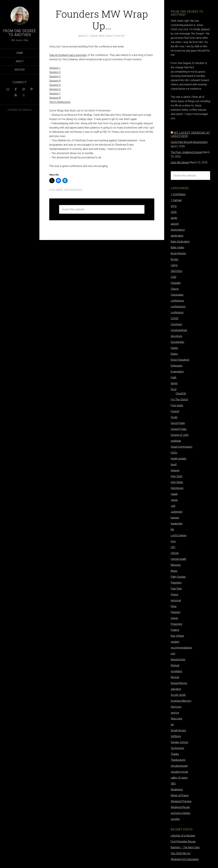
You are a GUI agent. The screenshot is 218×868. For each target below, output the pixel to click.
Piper (174, 606)
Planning (175, 612)
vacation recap (179, 772)
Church (175, 289)
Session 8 (55, 98)
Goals (174, 417)
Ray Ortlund (177, 636)
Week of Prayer (180, 795)
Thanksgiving (178, 760)
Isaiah (174, 494)
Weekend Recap (180, 807)
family (174, 383)
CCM (173, 277)
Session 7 (55, 93)
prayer (174, 618)
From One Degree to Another (20, 33)
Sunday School (179, 742)
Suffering (176, 736)
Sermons (176, 707)
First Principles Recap (183, 841)
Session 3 (55, 76)
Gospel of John (180, 435)
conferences (178, 307)
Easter (174, 348)
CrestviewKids (179, 330)
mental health (178, 559)
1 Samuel (176, 200)
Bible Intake (177, 247)
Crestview (176, 324)
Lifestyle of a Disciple (183, 836)
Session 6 (55, 89)
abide (174, 218)
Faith (174, 377)
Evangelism (177, 372)
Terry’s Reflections (60, 102)
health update (179, 459)
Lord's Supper (179, 535)
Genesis (27, 110)
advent (175, 224)
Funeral (175, 411)
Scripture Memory (181, 701)
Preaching (176, 624)
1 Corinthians (178, 194)
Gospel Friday (179, 429)
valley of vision (179, 778)
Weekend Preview (181, 801)
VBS (173, 784)
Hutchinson (177, 488)
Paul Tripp (176, 589)
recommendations (181, 648)
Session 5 (55, 85)
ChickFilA (181, 394)
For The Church (179, 399)
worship (175, 819)
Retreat (175, 665)
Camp (174, 265)
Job (173, 506)
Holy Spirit (176, 476)
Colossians (177, 295)
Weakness (177, 789)
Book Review (178, 253)
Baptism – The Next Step (185, 847)
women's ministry (181, 813)
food (174, 389)
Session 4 (55, 81)
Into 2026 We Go (181, 853)
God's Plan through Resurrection (189, 142)
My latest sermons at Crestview (190, 134)
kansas (175, 518)
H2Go (174, 453)
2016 (174, 206)
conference (177, 301)
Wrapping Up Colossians (185, 859)
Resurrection (178, 659)
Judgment (177, 512)
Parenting (176, 583)
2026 (174, 212)
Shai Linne (176, 719)
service (175, 713)
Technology (177, 748)
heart (174, 464)
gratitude (176, 441)
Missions (176, 565)
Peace (174, 594)
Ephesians (177, 366)
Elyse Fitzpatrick (180, 360)
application (177, 236)
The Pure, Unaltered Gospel (186, 152)
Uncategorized (73, 190)
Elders (174, 354)
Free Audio (177, 405)
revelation (176, 671)
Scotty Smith (178, 695)
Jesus (174, 500)
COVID (174, 318)
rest (173, 654)
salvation (176, 689)
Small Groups (178, 730)
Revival (175, 677)
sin (172, 724)
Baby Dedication (180, 242)
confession (177, 312)
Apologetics (178, 230)
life (172, 529)
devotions (176, 336)
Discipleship (177, 342)
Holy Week (177, 482)
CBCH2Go (176, 271)
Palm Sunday (178, 577)
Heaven (175, 470)
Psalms (175, 630)
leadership (177, 524)
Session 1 (55, 68)
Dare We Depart (180, 162)
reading (175, 642)
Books (174, 259)
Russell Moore (179, 683)
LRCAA (175, 553)
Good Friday (178, 423)
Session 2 (55, 72)
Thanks (175, 754)
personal (176, 600)
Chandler (176, 283)
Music (174, 571)
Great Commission (181, 447)
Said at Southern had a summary (68, 55)
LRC (173, 547)
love (173, 541)
